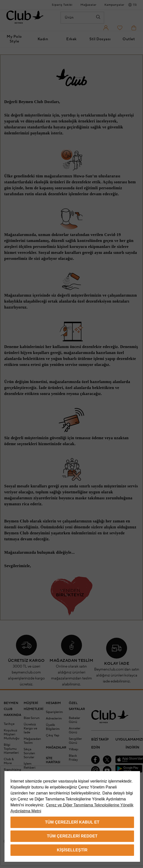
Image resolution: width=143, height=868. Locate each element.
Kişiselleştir (72, 850)
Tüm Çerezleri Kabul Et (72, 822)
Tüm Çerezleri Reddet (72, 836)
